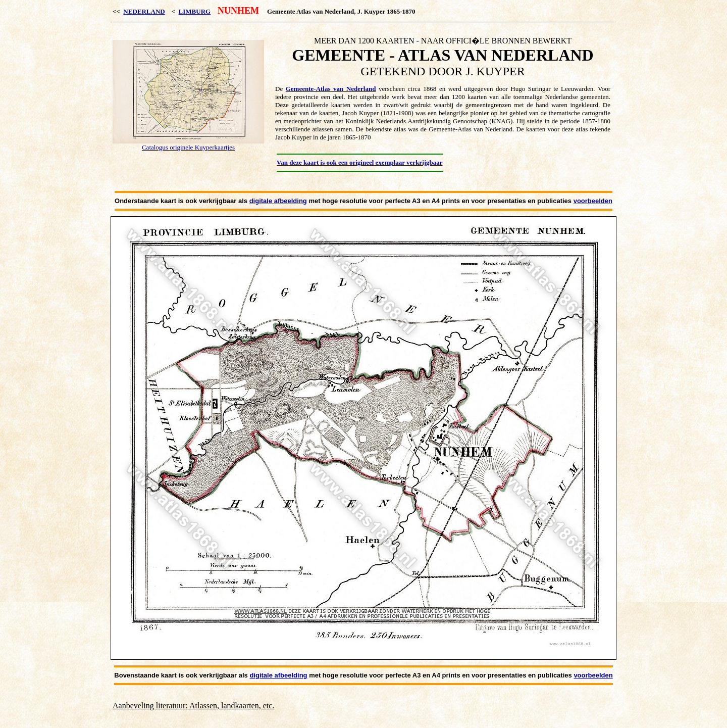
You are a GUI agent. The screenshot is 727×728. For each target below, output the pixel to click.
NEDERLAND (144, 11)
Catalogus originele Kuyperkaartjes (188, 147)
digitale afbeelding (278, 201)
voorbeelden (593, 201)
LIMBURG (195, 11)
